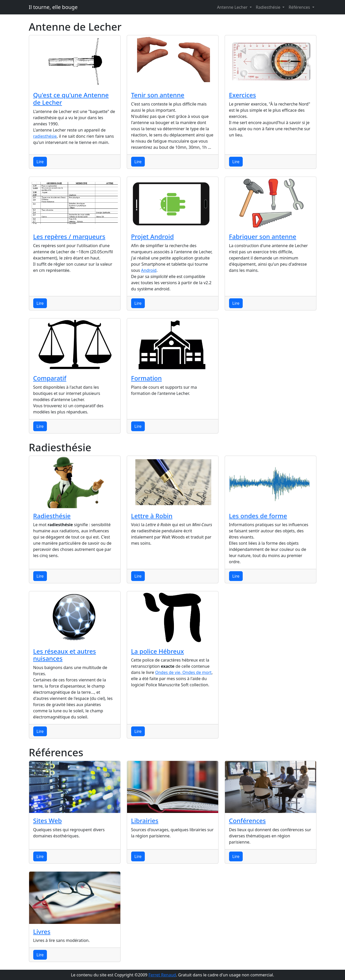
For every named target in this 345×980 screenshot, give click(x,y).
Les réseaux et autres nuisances (65, 655)
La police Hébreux (158, 651)
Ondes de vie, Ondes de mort (183, 672)
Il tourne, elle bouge (53, 7)
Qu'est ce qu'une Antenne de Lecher (71, 99)
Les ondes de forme (258, 516)
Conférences (247, 821)
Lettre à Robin (152, 516)
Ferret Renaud (162, 975)
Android (149, 270)
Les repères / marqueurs (69, 236)
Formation (146, 378)
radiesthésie (45, 136)
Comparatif (50, 378)
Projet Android (153, 236)
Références (300, 7)
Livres (42, 931)
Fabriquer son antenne (263, 236)
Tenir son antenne (158, 95)
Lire (40, 162)
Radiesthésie (269, 7)
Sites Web (48, 821)
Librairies (145, 821)
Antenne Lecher (233, 7)
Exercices (243, 95)
